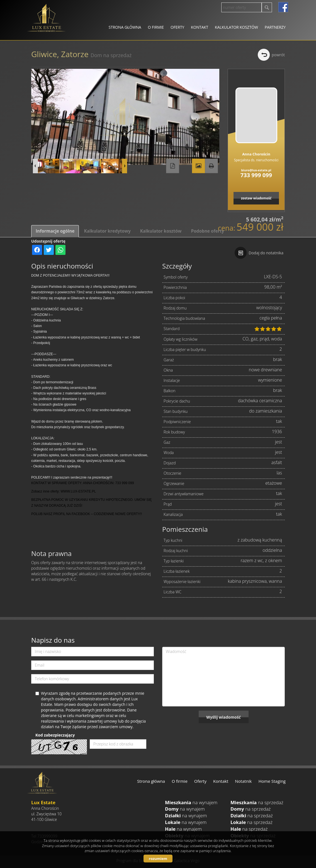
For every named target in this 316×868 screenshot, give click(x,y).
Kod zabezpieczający (55, 735)
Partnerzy (275, 27)
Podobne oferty (207, 231)
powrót (278, 55)
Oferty (177, 27)
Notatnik (243, 781)
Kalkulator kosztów (236, 27)
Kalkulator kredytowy (107, 231)
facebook (283, 7)
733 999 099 (256, 175)
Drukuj (211, 166)
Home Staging (272, 781)
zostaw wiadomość (256, 198)
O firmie (156, 27)
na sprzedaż (257, 802)
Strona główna (125, 27)
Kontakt (200, 27)
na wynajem (191, 802)
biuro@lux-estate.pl (256, 170)
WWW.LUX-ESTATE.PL (78, 491)
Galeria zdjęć (198, 166)
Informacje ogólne (55, 231)
